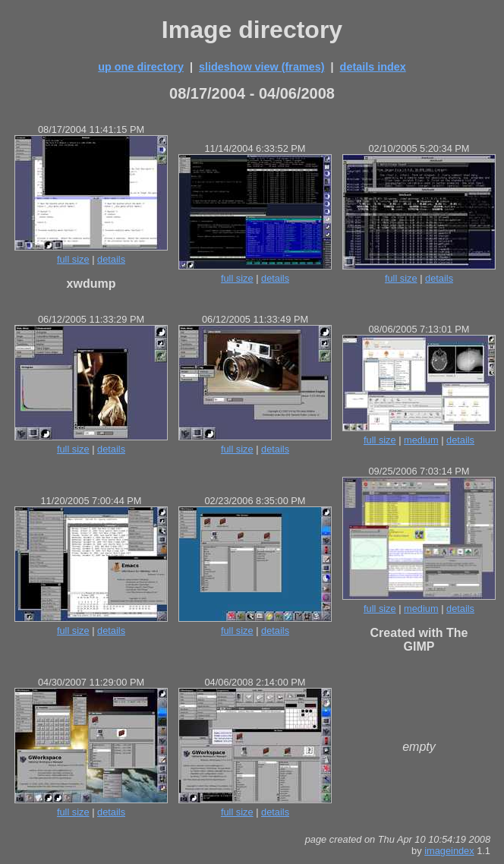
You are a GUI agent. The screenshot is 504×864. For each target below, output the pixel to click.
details (111, 259)
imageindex (449, 851)
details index (373, 67)
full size (73, 259)
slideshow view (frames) (262, 67)
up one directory (141, 67)
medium (421, 440)
